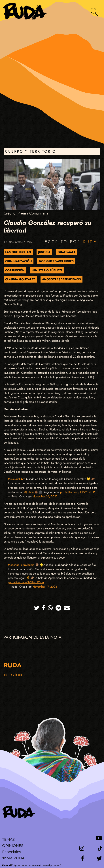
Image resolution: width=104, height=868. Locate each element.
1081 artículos (14, 675)
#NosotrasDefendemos (61, 279)
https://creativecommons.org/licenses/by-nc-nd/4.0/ (32, 865)
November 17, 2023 (45, 587)
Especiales (12, 852)
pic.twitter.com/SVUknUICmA (26, 582)
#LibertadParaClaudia (21, 565)
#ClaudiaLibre (17, 479)
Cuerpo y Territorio (31, 151)
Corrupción (15, 270)
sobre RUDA (13, 858)
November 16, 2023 (45, 496)
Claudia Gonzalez (20, 279)
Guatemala (67, 252)
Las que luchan (18, 252)
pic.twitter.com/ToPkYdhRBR (78, 492)
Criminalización (19, 261)
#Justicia (29, 492)
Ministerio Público (47, 270)
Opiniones (13, 846)
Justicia (44, 252)
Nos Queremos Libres (56, 261)
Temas (8, 839)
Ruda (90, 242)
